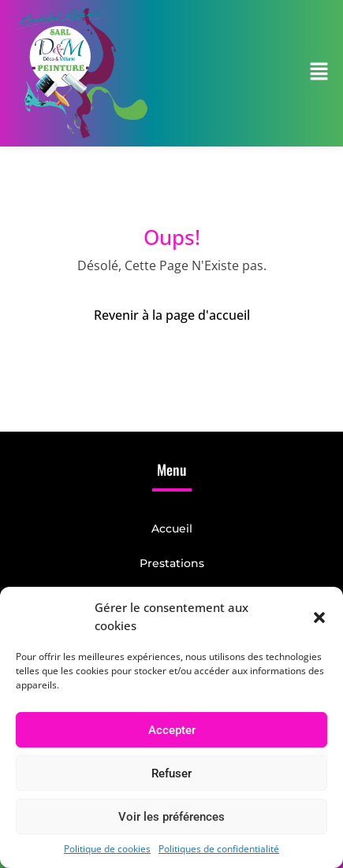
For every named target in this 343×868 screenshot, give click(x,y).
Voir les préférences (171, 817)
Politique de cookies (107, 849)
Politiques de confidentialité (219, 849)
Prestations (172, 563)
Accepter (172, 730)
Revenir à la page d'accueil (172, 315)
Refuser (171, 773)
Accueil (172, 529)
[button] (319, 617)
